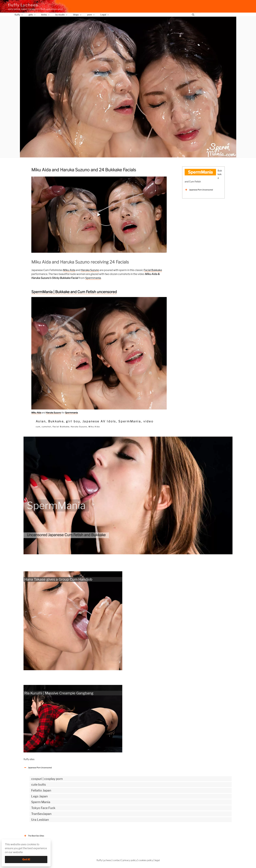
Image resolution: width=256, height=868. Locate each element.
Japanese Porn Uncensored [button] (199, 190)
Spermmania (93, 278)
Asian (41, 421)
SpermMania (130, 421)
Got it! (26, 859)
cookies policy (146, 860)
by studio (62, 15)
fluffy (19, 15)
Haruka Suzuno (90, 270)
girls (32, 15)
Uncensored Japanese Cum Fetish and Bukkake (66, 535)
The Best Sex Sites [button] (34, 836)
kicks (46, 15)
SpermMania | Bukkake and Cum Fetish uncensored (74, 292)
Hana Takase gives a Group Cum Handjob (58, 579)
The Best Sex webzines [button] (36, 846)
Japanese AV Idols (99, 421)
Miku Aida (69, 270)
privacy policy (130, 860)
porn (91, 15)
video (148, 421)
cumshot (46, 427)
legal (157, 860)
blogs (77, 15)
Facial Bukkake (153, 270)
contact (117, 860)
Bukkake (56, 421)
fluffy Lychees (23, 5)
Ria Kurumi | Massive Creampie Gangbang (59, 693)
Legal (105, 15)
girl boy (73, 421)
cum (38, 427)
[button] (99, 215)
